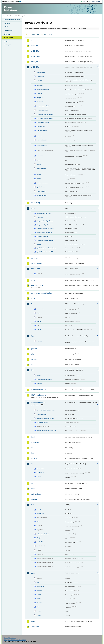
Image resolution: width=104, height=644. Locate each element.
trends (39, 179)
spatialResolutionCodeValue (45, 252)
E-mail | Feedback (10, 638)
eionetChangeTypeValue (44, 233)
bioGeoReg (40, 76)
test (32, 505)
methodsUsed (41, 126)
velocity (39, 611)
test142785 (40, 542)
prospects (40, 156)
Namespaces (8, 45)
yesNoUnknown (42, 195)
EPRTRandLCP (37, 286)
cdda (33, 208)
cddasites (40, 217)
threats (39, 175)
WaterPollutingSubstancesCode (47, 431)
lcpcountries (41, 469)
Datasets (7, 23)
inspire (34, 437)
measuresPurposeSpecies (45, 118)
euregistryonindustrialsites (41, 293)
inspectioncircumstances (44, 379)
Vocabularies (8, 38)
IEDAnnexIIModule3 (39, 395)
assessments (41, 72)
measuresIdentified (43, 106)
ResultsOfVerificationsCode (45, 418)
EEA (12, 1)
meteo (39, 599)
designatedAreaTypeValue (45, 221)
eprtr (33, 280)
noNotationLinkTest (43, 534)
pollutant (39, 383)
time (38, 607)
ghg (33, 354)
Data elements (8, 30)
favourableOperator (43, 89)
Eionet (12, 16)
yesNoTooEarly (41, 191)
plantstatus (40, 473)
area (38, 582)
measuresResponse (43, 122)
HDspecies (40, 98)
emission (39, 590)
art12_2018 (35, 51)
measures (40, 102)
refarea (39, 321)
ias (32, 365)
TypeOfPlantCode (42, 422)
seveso (34, 499)
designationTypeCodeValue (45, 229)
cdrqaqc (39, 80)
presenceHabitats (42, 140)
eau (38, 522)
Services (7, 41)
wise (33, 621)
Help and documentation (12, 20)
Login (84, 1)
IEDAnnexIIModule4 (39, 403)
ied (32, 370)
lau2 (33, 453)
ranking (39, 164)
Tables (6, 27)
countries (40, 85)
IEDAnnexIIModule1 (39, 390)
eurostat (34, 299)
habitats (39, 94)
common (34, 258)
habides (34, 359)
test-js (39, 538)
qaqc (38, 160)
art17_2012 (35, 62)
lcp (32, 464)
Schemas (7, 34)
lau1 (33, 448)
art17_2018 (35, 67)
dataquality (35, 269)
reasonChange (41, 168)
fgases (34, 336)
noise (33, 489)
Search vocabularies (33, 34)
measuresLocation (42, 110)
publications (36, 494)
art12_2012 (35, 46)
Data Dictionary (19, 16)
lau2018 (34, 458)
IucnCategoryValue (43, 236)
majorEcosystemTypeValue (45, 240)
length (39, 595)
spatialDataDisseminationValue (46, 248)
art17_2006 (35, 56)
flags (38, 313)
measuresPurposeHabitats (45, 114)
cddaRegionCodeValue (44, 213)
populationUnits (42, 131)
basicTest (40, 510)
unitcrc (39, 329)
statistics (39, 603)
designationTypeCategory (45, 225)
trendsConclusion (42, 183)
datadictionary (37, 263)
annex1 (39, 375)
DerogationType (42, 414)
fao (32, 304)
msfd (33, 483)
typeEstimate (41, 187)
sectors (39, 477)
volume (39, 615)
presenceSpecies (42, 145)
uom (33, 573)
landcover (35, 442)
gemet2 (34, 349)
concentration (41, 586)
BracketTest (40, 514)
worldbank (35, 627)
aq (32, 40)
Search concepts (48, 34)
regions (39, 244)
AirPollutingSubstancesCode (46, 410)
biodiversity (36, 203)
